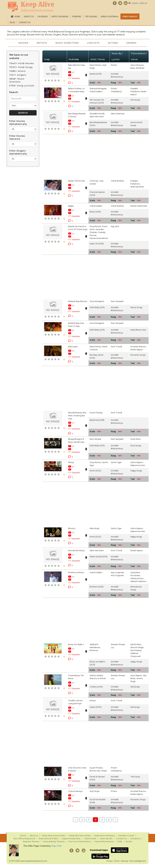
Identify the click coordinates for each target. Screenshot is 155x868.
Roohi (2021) (95, 471)
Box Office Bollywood (24, 838)
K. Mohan (102, 678)
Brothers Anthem (76, 572)
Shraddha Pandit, (97, 114)
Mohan (93, 701)
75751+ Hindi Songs (21, 67)
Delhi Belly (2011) (97, 307)
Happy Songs (136, 471)
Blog (12, 22)
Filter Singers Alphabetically (18, 152)
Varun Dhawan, (137, 65)
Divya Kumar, (96, 226)
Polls (120, 841)
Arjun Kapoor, (136, 675)
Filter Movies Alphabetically (18, 123)
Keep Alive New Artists (80, 836)
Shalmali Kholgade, (98, 89)
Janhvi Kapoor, (137, 462)
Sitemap (125, 861)
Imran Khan (136, 439)
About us (29, 16)
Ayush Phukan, (96, 768)
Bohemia (94, 650)
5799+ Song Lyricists (22, 86)
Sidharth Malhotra (138, 581)
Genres (132, 43)
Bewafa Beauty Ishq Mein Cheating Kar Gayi (77, 416)
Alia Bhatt (140, 68)
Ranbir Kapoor (137, 350)
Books (129, 841)
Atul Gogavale (117, 575)
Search (14, 92)
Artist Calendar (60, 16)
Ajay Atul (115, 226)
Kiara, (133, 68)
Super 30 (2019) (97, 244)
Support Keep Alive (71, 838)
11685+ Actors (17, 71)
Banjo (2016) (95, 212)
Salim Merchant (97, 117)
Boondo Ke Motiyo (77, 550)
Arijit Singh (95, 791)
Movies (23, 43)
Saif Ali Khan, (136, 644)
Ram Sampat (95, 439)
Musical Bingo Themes (54, 841)
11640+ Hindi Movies (22, 63)
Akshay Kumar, (137, 578)
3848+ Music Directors (17, 80)
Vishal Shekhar (117, 181)
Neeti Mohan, (96, 65)
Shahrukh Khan (137, 187)
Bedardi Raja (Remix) (78, 301)
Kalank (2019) (96, 74)
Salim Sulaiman (118, 114)
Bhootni (72, 528)
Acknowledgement (138, 861)
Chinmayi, (94, 181)
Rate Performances (104, 841)
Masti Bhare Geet (138, 330)
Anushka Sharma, (138, 347)
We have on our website (19, 57)
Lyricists (93, 43)
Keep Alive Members (104, 836)
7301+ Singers (18, 75)
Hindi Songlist (130, 16)
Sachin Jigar (116, 462)
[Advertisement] (74, 156)
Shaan (104, 771)
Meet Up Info (106, 838)
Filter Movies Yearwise (17, 137)
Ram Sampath (117, 301)
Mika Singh (95, 528)
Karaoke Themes (31, 841)
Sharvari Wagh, (137, 647)
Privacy (110, 861)
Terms (117, 861)
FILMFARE (77, 16)
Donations (135, 838)
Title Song (135, 777)
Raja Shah (57, 846)
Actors (113, 43)
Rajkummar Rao (138, 465)
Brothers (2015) (97, 587)
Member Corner (126, 836)
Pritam (114, 65)
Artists (42, 43)
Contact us (25, 22)
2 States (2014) (96, 687)
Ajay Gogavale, (118, 572)
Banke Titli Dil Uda (76, 181)
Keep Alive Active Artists (54, 836)
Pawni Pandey (96, 413)
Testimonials (90, 838)
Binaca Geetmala (110, 16)
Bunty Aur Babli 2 (76, 644)
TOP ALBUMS (91, 16)
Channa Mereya (75, 791)
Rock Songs (136, 446)
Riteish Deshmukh (139, 206)
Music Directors (67, 43)
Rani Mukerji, (136, 650)
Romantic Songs (138, 355)
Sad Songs (135, 687)
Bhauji (71, 462)
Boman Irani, (95, 771)
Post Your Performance (80, 841)
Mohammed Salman (99, 238)
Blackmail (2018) (97, 420)
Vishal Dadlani (96, 91)
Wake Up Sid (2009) (99, 557)
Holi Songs (135, 100)
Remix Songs (136, 307)
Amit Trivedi (116, 347)
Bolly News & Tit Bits (48, 838)
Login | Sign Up (139, 3)
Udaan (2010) (96, 707)
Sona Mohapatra (97, 301)
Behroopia (73, 347)
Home (17, 16)
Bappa (71, 206)
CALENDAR (43, 16)
